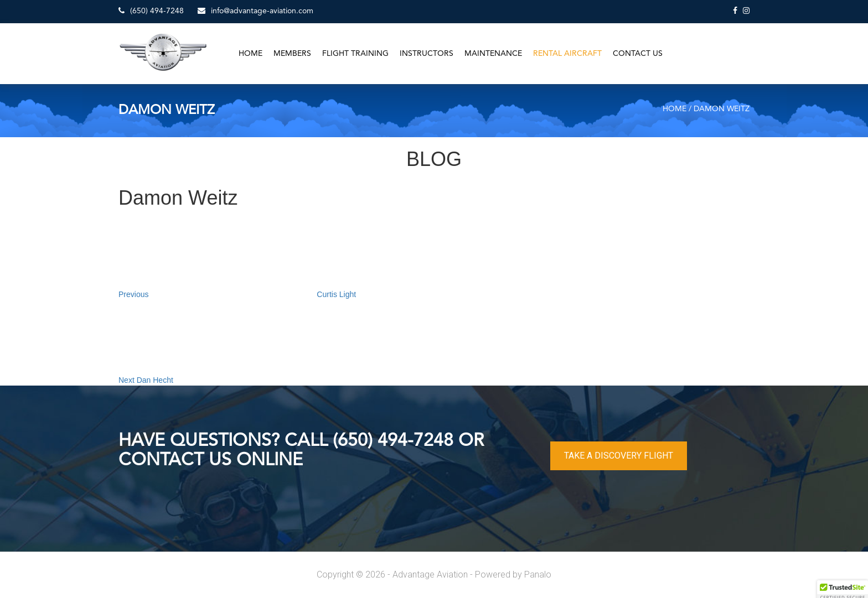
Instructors (427, 54)
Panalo (538, 574)
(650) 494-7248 (151, 11)
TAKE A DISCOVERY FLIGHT (619, 456)
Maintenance (493, 54)
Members (292, 54)
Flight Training (355, 54)
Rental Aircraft (567, 54)
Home (250, 54)
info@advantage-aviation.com (255, 11)
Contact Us (638, 54)
